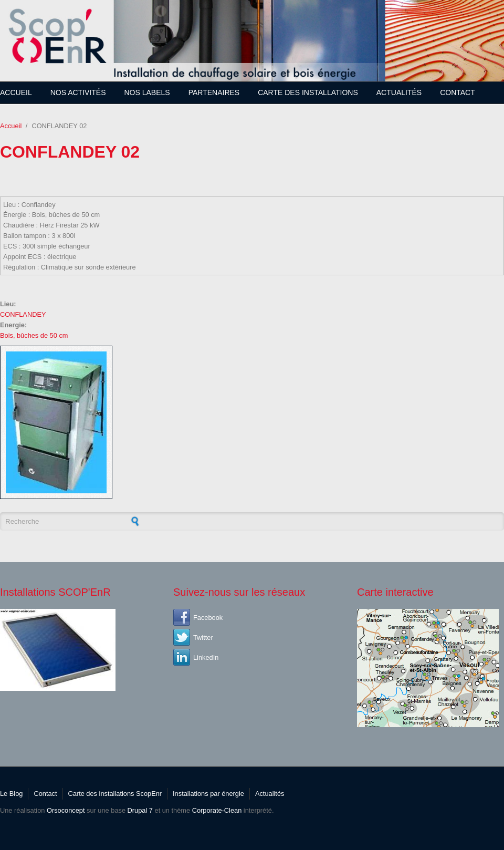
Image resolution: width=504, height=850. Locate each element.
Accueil (16, 92)
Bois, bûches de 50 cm (34, 335)
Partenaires (214, 92)
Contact (458, 92)
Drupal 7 (140, 810)
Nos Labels (147, 92)
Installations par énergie (208, 794)
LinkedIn (206, 657)
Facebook (208, 618)
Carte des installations (308, 92)
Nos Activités (78, 92)
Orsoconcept (66, 810)
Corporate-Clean (217, 810)
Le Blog (11, 794)
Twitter (203, 637)
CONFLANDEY (23, 314)
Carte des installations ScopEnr (115, 794)
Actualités (399, 92)
